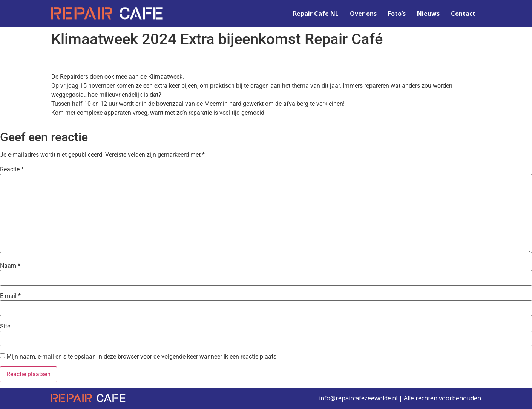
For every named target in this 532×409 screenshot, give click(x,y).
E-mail (10, 296)
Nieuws (428, 14)
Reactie (12, 169)
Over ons (363, 14)
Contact (463, 14)
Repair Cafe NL (316, 14)
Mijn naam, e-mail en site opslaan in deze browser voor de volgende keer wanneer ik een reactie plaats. (142, 357)
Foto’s (397, 14)
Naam (10, 266)
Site (5, 327)
